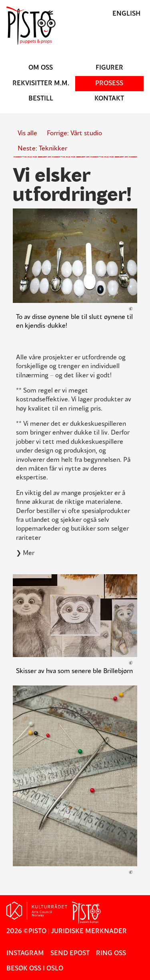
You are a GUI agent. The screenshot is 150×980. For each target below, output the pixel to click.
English (126, 14)
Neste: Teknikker (42, 149)
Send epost (70, 954)
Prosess (109, 84)
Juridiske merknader (89, 932)
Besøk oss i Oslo (35, 969)
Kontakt (109, 99)
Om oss (41, 68)
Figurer (109, 68)
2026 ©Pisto (26, 932)
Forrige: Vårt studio (74, 134)
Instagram (25, 954)
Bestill (41, 99)
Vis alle (27, 134)
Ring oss (111, 954)
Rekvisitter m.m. (41, 84)
